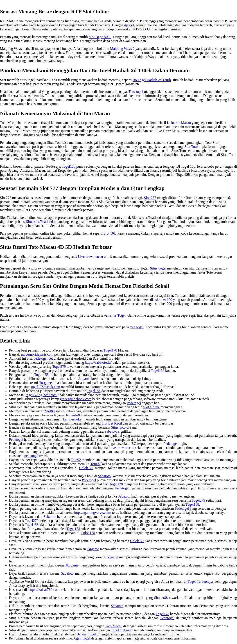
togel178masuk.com (46, 387)
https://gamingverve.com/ (93, 513)
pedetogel (31, 456)
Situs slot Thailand (40, 222)
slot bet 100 (164, 300)
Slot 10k (110, 233)
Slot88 (50, 411)
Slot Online (151, 407)
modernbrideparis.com (37, 354)
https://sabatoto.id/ (98, 362)
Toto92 (76, 460)
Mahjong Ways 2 (122, 49)
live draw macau (122, 448)
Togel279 (59, 367)
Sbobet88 (161, 598)
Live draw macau (91, 257)
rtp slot (129, 25)
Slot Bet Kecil (112, 423)
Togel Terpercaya (200, 581)
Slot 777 (150, 198)
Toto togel (136, 92)
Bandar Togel (86, 634)
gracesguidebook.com (76, 399)
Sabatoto (111, 431)
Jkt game (45, 383)
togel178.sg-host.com (41, 395)
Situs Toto (118, 427)
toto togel (137, 327)
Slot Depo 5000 (100, 37)
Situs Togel (158, 268)
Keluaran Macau (179, 123)
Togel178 (110, 350)
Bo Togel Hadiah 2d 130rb (152, 80)
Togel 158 (41, 375)
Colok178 (86, 468)
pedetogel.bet (43, 358)
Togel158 (69, 166)
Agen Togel (82, 638)
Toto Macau (114, 626)
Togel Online (120, 630)
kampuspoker (73, 419)
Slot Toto (191, 147)
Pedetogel (134, 403)
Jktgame (84, 379)
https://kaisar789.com (44, 590)
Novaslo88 (74, 415)
